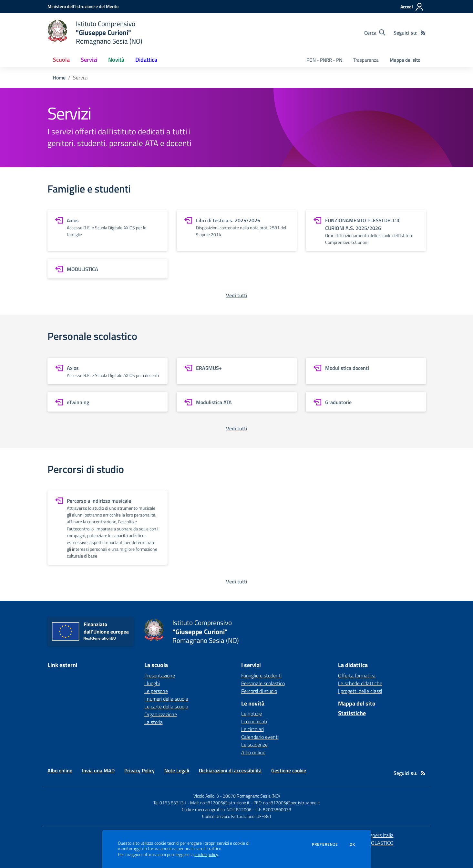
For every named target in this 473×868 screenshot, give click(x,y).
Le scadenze (254, 745)
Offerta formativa (357, 675)
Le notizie (252, 714)
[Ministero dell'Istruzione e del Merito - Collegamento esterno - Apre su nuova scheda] (83, 6)
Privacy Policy (139, 770)
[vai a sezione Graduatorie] (366, 402)
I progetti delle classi (360, 691)
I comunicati (254, 721)
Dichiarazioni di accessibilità (230, 770)
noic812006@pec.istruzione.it (292, 803)
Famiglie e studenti (261, 675)
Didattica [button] (146, 60)
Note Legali (177, 770)
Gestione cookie (289, 770)
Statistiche (352, 713)
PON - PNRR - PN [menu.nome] (324, 60)
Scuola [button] (61, 60)
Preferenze (325, 844)
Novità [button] (116, 60)
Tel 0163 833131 (170, 803)
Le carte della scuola (166, 706)
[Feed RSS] (423, 33)
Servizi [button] (89, 60)
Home (59, 78)
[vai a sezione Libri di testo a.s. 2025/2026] (237, 230)
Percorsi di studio (259, 691)
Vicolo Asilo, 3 (207, 796)
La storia (154, 722)
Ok (353, 844)
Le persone (156, 691)
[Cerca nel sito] (375, 33)
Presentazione (160, 675)
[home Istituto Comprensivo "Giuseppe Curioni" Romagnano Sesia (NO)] (95, 32)
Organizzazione (161, 714)
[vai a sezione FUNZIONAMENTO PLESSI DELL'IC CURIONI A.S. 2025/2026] (366, 230)
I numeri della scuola (166, 699)
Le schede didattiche (360, 683)
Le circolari (252, 729)
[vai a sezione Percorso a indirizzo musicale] (108, 528)
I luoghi (152, 683)
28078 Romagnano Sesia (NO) (251, 796)
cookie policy (206, 854)
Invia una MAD (98, 770)
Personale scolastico (263, 683)
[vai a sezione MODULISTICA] (108, 269)
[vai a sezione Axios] (108, 230)
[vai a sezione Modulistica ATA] (237, 402)
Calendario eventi (260, 737)
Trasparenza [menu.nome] (366, 60)
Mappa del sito (405, 60)
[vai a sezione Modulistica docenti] (366, 371)
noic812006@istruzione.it (225, 803)
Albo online (253, 752)
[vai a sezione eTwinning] (108, 402)
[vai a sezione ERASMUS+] (237, 371)
